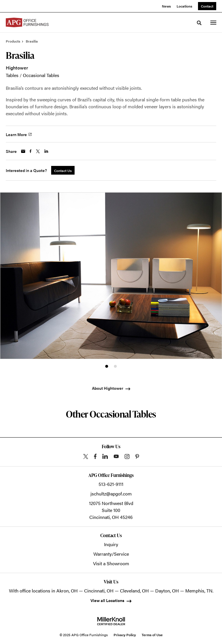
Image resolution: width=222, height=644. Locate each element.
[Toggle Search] (199, 23)
